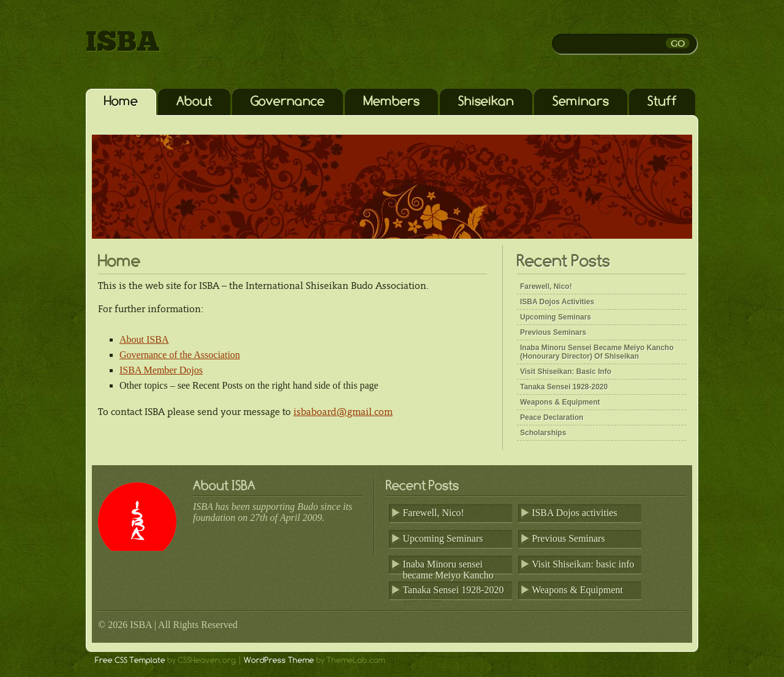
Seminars (581, 101)
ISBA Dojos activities (557, 302)
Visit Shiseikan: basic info (566, 372)
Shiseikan (486, 101)
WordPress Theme (279, 660)
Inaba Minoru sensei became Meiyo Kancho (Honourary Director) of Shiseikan (597, 352)
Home (121, 101)
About (194, 101)
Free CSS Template (130, 660)
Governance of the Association (180, 355)
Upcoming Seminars (556, 317)
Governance (288, 101)
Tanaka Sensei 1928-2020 (564, 387)
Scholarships (543, 433)
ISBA (123, 43)
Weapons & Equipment (560, 402)
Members (391, 101)
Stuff (662, 101)
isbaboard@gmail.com (343, 412)
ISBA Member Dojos (161, 370)
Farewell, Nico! (546, 286)
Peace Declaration (552, 417)
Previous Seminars (553, 332)
